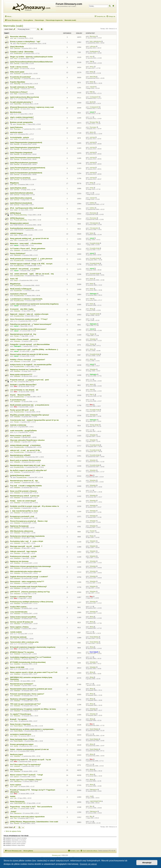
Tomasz (16, 336)
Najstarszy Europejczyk (19, 526)
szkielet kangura (17, 233)
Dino (15, 386)
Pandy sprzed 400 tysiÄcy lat (22, 410)
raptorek (16, 109)
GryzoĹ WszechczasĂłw (20, 395)
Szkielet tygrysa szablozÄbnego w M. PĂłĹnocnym (31, 264)
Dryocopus (17, 129)
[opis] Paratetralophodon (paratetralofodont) (28, 168)
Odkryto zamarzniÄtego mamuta (23, 551)
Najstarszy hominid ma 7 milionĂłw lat (25, 369)
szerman (17, 63)
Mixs (15, 808)
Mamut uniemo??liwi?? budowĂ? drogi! (26, 775)
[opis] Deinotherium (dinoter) (22, 193)
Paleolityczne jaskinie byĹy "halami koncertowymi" (31, 324)
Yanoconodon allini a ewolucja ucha (24, 642)
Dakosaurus (18, 781)
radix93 (16, 68)
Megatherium (15, 284)
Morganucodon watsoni (19, 223)
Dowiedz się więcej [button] (88, 864)
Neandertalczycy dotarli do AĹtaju (24, 481)
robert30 (17, 89)
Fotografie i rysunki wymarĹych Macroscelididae (30, 344)
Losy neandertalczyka (19, 612)
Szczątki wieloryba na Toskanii (22, 87)
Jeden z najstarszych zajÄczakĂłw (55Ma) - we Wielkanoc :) (34, 349)
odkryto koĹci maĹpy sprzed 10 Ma (25, 450)
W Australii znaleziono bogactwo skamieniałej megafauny (33, 647)
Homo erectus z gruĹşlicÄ (20, 436)
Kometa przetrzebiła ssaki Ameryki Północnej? (28, 587)
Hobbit (13, 796)
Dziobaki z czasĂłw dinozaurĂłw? (23, 385)
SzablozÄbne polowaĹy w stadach (25, 269)
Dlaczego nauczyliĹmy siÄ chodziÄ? (26, 546)
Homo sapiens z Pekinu (19, 627)
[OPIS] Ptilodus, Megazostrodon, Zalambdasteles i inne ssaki (34, 822)
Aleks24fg (17, 79)
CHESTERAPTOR (20, 803)
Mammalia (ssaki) (13, 26)
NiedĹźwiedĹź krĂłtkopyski (21, 289)
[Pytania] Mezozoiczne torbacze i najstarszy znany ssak (32, 107)
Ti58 (91, 62)
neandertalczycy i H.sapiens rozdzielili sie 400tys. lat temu (33, 709)
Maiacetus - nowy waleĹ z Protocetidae (26, 243)
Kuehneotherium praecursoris (22, 228)
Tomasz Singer (94, 425)
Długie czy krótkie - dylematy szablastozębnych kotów (31, 57)
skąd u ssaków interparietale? (22, 117)
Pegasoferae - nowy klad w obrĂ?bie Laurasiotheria (31, 807)
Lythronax (17, 48)
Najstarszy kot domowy (19, 561)
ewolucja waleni (16, 132)
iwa (15, 38)
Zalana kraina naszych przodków (23, 617)
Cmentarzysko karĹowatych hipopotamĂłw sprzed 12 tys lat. (35, 420)
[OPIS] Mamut (15, 213)
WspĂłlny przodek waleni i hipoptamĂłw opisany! (30, 415)
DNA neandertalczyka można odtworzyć (26, 571)
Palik (91, 299)
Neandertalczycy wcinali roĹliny (23, 334)
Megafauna (14, 183)
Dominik (92, 531)
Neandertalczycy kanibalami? (22, 684)
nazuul (92, 112)
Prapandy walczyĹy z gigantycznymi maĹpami (29, 380)
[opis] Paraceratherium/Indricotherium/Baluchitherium (31, 62)
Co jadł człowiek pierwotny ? (21, 102)
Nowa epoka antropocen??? (21, 375)
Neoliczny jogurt (17, 754)
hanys (92, 72)
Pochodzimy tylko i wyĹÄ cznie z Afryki (27, 541)
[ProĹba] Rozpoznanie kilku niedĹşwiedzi (27, 208)
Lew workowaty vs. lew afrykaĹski (24, 390)
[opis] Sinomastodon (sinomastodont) (25, 158)
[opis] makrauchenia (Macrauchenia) (24, 97)
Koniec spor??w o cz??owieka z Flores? (26, 780)
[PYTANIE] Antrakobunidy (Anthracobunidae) (28, 662)
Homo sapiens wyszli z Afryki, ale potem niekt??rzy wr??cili (34, 672)
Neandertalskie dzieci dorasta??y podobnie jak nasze (31, 689)
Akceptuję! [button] (147, 863)
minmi (92, 188)
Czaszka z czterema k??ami (21, 597)
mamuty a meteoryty (18, 425)
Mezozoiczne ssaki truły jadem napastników (27, 817)
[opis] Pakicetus (16, 127)
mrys (15, 58)
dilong (92, 309)
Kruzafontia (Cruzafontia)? (21, 77)
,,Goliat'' (13, 812)
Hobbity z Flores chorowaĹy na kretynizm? (28, 360)
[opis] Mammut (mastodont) (21, 203)
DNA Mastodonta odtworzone (22, 531)
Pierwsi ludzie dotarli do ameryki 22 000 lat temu (29, 354)
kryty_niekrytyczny (95, 41)
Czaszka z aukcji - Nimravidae (22, 52)
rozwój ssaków (16, 632)
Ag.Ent (92, 102)
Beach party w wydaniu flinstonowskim (25, 460)
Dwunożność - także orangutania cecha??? (27, 582)
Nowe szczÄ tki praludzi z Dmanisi (23, 491)
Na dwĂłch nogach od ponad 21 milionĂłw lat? (28, 470)
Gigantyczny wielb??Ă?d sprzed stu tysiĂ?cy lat (30, 760)
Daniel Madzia (94, 637)
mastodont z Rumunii (18, 294)
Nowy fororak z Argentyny (20, 724)
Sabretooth (17, 255)
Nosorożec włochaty (18, 37)
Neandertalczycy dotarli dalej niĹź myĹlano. (28, 465)
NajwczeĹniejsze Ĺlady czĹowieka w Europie (29, 314)
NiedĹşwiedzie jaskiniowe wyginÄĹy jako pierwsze (31, 259)
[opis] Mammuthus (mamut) (21, 198)
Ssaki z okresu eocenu (19, 67)
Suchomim (17, 74)
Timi (15, 185)
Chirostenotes (94, 223)
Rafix (16, 94)
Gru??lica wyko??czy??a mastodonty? (25, 765)
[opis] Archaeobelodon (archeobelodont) (26, 173)
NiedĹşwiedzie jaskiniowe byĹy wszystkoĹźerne (30, 405)
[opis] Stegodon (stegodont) (21, 153)
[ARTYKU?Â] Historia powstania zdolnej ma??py (30, 592)
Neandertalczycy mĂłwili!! (20, 455)
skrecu (92, 67)
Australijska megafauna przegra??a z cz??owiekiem (31, 657)
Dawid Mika (18, 104)
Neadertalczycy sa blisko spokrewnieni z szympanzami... (32, 729)
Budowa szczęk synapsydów (21, 122)
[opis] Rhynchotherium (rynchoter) (24, 163)
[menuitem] (111, 16)
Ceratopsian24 (94, 97)
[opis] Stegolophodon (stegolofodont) (25, 148)
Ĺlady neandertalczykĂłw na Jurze (24, 511)
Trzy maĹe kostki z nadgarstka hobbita (26, 486)
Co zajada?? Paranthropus (21, 714)
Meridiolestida (16, 112)
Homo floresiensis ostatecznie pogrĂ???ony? (29, 319)
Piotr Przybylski (21, 44)
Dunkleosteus (18, 53)
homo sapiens (16, 785)
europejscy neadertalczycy (21, 734)
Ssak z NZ (14, 279)
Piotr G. (92, 395)
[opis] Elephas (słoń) (18, 188)
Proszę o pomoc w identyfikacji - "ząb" (25, 42)
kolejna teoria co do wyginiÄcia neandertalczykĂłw (31, 365)
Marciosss (93, 36)
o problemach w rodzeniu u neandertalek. (26, 299)
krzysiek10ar (18, 285)
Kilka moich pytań (17, 72)
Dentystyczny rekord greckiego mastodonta (27, 536)
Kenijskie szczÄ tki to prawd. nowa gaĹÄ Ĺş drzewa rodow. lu (34, 506)
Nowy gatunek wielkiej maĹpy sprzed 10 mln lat (29, 238)
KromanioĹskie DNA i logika (22, 309)
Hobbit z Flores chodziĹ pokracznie (25, 339)
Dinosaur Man (21, 124)
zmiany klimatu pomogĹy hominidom (25, 445)
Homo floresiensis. (17, 801)
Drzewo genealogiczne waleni (22, 744)
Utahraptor (93, 294)
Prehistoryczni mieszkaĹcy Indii (23, 556)
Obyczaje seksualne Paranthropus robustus (27, 440)
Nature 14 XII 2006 (17, 667)
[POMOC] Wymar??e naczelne (22, 652)
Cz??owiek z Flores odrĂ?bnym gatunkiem (28, 249)
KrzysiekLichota (95, 243)
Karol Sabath (94, 652)
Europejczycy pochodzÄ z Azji (22, 516)
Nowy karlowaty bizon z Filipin (22, 739)
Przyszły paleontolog (20, 215)
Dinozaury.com (56, 855)
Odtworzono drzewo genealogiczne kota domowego (31, 566)
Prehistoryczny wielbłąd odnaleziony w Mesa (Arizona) (32, 602)
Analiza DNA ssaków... (19, 607)
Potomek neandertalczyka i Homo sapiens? (27, 694)
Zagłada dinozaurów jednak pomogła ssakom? (29, 577)
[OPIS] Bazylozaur (17, 218)
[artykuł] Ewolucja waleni (20, 475)
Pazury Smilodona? (18, 253)
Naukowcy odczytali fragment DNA (24, 699)
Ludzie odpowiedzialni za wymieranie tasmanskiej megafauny (34, 304)
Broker (92, 536)
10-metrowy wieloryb (18, 637)
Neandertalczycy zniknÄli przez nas (25, 496)
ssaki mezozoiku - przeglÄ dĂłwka (23, 431)
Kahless (92, 203)
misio (16, 210)
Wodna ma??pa (16, 770)
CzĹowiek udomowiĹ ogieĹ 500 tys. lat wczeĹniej (32, 274)
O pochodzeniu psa (18, 400)
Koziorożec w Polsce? (19, 92)
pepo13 (16, 777)
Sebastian (17, 250)
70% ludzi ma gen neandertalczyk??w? (25, 704)
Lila (15, 798)
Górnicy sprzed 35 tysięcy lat (22, 622)
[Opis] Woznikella (17, 47)
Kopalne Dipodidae (18, 82)
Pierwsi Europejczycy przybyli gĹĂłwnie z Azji (29, 521)
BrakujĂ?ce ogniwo (18, 719)
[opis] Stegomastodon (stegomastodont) (26, 142)
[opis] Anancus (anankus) (20, 178)
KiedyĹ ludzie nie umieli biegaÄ (24, 501)
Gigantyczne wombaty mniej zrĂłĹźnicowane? (28, 329)
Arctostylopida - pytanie (19, 137)
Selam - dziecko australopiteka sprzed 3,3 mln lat (29, 749)
